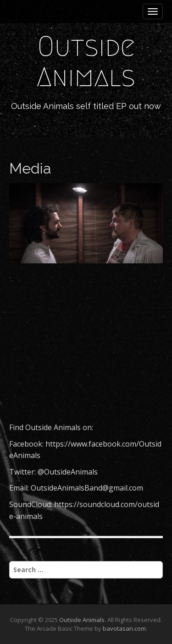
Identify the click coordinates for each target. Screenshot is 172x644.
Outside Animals (86, 62)
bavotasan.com (124, 628)
